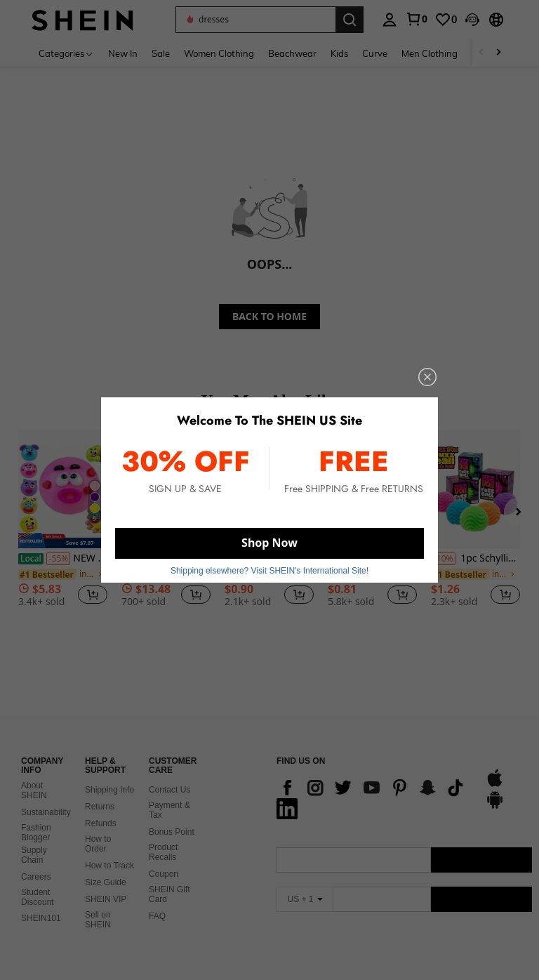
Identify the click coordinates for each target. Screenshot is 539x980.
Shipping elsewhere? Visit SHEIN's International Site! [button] (269, 571)
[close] (427, 377)
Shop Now (269, 543)
